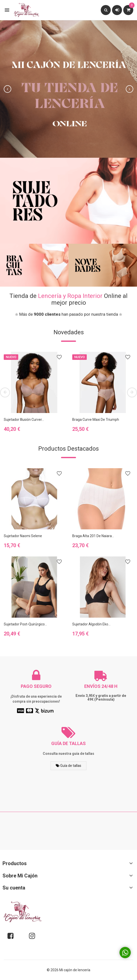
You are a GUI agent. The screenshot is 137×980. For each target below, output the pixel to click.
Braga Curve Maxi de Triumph (96, 420)
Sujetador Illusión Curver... (24, 420)
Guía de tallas (68, 766)
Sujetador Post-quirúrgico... (25, 624)
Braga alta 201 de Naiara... (93, 536)
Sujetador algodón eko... (91, 624)
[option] (68, 89)
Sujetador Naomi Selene (23, 536)
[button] (10, 89)
